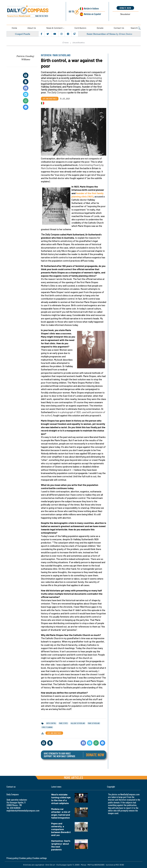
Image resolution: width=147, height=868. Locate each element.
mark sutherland (94, 723)
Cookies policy (25, 858)
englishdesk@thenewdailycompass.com (23, 811)
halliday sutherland (78, 723)
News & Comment (54, 28)
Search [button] (136, 28)
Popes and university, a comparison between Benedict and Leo (61, 829)
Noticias (92, 14)
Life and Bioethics (79, 43)
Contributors (80, 28)
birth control (51, 723)
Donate (100, 28)
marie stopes (63, 723)
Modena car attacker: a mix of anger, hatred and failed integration (61, 813)
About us (32, 28)
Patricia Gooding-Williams (26, 58)
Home (14, 28)
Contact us (119, 28)
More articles (73, 777)
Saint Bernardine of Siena (101, 34)
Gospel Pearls (23, 34)
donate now (125, 8)
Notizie (91, 8)
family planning (47, 727)
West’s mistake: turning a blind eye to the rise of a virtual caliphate (61, 799)
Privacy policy (12, 858)
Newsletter (125, 14)
